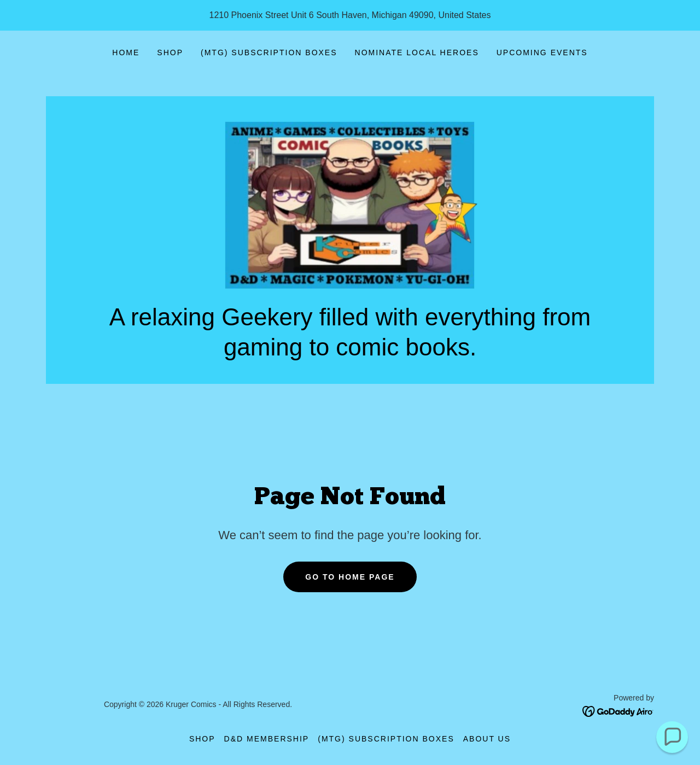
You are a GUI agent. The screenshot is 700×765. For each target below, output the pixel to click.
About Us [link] (487, 739)
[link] (350, 205)
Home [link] (126, 52)
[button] (672, 737)
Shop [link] (170, 52)
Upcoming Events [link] (542, 52)
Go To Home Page (350, 577)
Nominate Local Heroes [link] (417, 52)
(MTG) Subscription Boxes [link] (269, 52)
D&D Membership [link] (267, 739)
